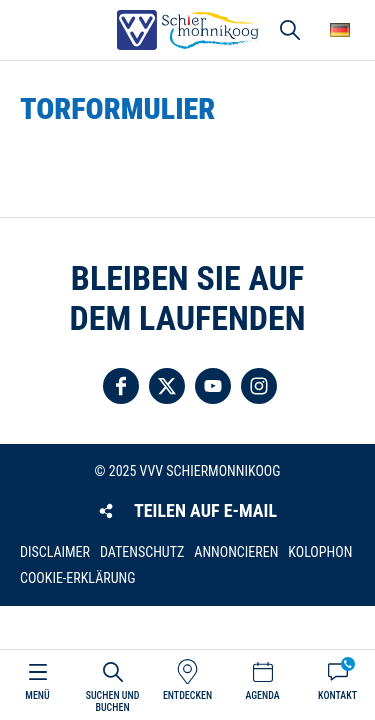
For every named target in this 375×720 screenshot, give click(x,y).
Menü (37, 695)
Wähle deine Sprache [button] (340, 30)
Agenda (262, 695)
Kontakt (337, 695)
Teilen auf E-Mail (205, 510)
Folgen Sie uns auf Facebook (121, 386)
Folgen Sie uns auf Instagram (259, 386)
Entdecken (187, 695)
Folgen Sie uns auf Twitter (167, 386)
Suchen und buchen (113, 701)
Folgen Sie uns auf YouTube (213, 386)
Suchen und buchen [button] (290, 30)
